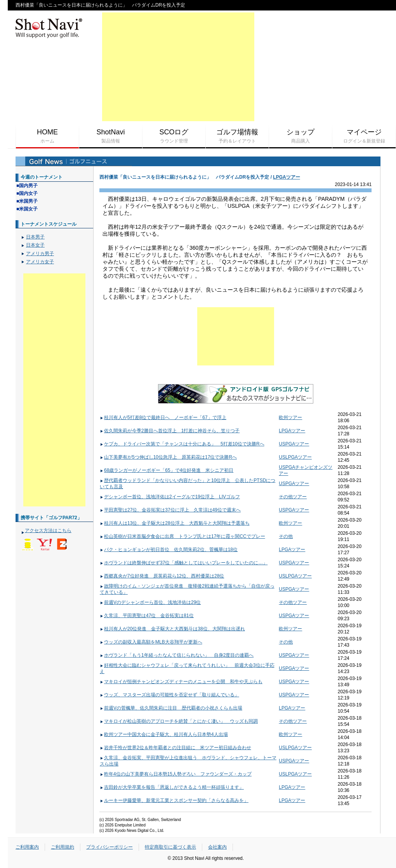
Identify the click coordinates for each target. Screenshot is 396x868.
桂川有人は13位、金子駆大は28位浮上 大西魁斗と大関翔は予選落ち (175, 523)
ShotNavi (111, 136)
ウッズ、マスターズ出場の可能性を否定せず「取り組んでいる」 (169, 695)
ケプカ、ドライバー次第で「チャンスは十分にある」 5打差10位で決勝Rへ (182, 444)
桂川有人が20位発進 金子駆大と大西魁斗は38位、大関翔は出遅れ (172, 629)
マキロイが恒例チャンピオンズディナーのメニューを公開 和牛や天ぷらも (181, 682)
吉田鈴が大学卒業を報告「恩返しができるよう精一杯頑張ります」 (172, 787)
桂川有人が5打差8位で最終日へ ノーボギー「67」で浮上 (163, 417)
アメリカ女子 (40, 262)
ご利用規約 (63, 847)
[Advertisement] (178, 67)
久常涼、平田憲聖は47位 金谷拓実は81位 (147, 616)
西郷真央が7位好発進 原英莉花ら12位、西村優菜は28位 (162, 576)
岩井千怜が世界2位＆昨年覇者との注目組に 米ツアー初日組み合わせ (175, 748)
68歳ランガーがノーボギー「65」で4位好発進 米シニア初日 (167, 470)
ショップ (300, 136)
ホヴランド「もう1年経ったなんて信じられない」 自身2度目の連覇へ (177, 655)
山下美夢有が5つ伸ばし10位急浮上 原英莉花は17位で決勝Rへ (168, 457)
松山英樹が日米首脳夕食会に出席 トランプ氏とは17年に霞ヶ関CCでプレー (182, 536)
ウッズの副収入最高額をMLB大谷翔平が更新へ (151, 642)
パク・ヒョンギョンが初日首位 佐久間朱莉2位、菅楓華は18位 (169, 550)
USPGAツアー (294, 444)
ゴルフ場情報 (237, 136)
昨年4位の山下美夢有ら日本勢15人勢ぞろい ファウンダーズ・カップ (176, 774)
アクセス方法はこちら (48, 531)
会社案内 (217, 847)
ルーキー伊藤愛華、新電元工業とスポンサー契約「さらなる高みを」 (174, 800)
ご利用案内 (27, 847)
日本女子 (35, 245)
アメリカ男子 (40, 254)
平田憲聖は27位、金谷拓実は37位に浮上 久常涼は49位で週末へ (170, 510)
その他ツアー (293, 497)
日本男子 (35, 237)
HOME (47, 136)
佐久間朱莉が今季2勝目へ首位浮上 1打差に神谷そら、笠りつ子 (170, 431)
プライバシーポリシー (109, 847)
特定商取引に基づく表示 (170, 847)
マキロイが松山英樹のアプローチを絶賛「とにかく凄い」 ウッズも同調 (179, 721)
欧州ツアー (290, 417)
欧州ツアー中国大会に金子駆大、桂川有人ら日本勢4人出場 (164, 734)
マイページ (364, 136)
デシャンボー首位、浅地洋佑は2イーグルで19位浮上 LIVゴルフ (170, 497)
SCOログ (174, 136)
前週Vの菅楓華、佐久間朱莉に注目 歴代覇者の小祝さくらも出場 (171, 708)
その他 (286, 536)
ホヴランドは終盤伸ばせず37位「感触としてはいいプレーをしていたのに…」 (184, 563)
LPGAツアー (286, 177)
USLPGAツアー (295, 457)
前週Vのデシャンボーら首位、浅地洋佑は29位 (150, 602)
